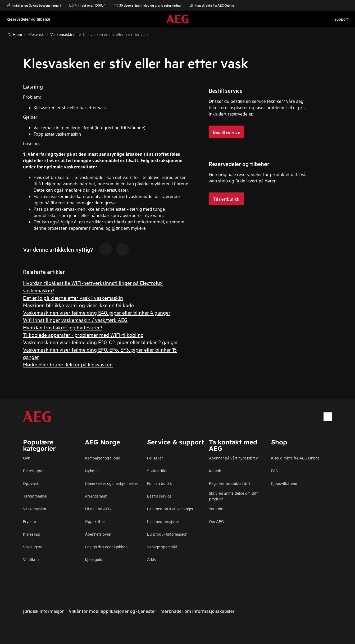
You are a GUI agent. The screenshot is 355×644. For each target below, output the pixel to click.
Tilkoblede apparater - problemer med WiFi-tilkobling (83, 335)
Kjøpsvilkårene (284, 483)
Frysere (29, 521)
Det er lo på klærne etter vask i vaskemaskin (73, 298)
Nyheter (92, 470)
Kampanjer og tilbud (103, 458)
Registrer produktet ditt (229, 483)
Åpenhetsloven (98, 534)
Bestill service (159, 496)
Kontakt (216, 470)
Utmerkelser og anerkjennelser (111, 483)
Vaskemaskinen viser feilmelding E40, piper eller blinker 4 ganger (97, 312)
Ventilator (31, 559)
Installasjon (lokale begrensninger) (34, 5)
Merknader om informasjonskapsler (198, 611)
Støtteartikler (158, 470)
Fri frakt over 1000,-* (87, 5)
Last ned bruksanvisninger (170, 509)
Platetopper (33, 470)
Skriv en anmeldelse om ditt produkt (233, 496)
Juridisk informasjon (44, 611)
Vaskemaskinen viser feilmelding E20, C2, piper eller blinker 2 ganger (101, 342)
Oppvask (31, 483)
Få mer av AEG (98, 509)
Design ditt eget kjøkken (106, 547)
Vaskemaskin (35, 509)
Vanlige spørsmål (162, 547)
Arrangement (96, 496)
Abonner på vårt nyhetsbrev (233, 458)
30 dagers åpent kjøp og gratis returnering (147, 5)
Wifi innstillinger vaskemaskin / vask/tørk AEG (75, 320)
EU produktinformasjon (167, 534)
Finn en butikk (160, 483)
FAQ (275, 470)
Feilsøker (155, 458)
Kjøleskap (32, 534)
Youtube (216, 509)
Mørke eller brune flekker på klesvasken (68, 364)
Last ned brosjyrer (163, 521)
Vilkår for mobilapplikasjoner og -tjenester (112, 611)
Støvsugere (33, 547)
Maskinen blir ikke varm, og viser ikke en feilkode (78, 305)
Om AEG (216, 521)
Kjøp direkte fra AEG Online (295, 458)
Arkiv (152, 559)
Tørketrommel (35, 496)
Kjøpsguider (95, 559)
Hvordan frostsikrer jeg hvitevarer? (63, 327)
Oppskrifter (95, 521)
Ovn (27, 458)
